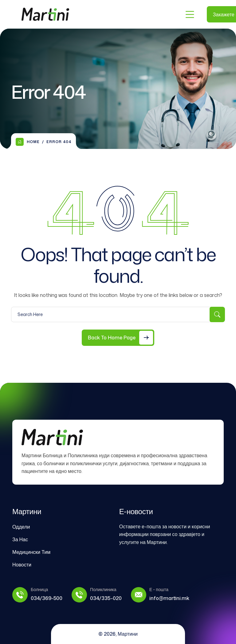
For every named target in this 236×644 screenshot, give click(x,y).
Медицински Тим (31, 552)
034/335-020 (106, 598)
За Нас (20, 539)
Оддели (21, 527)
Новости (22, 565)
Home (28, 142)
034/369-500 (47, 598)
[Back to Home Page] (118, 338)
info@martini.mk (169, 598)
